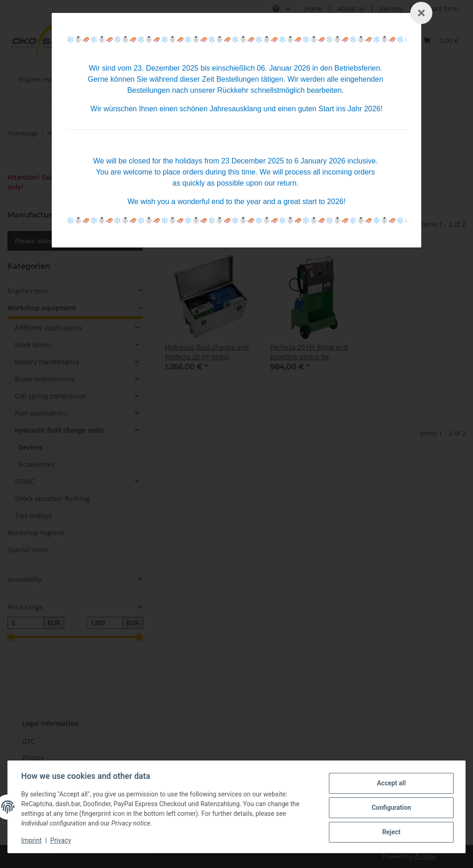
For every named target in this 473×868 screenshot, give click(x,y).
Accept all (390, 784)
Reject (390, 832)
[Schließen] (421, 13)
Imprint (33, 840)
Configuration (390, 808)
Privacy (62, 840)
